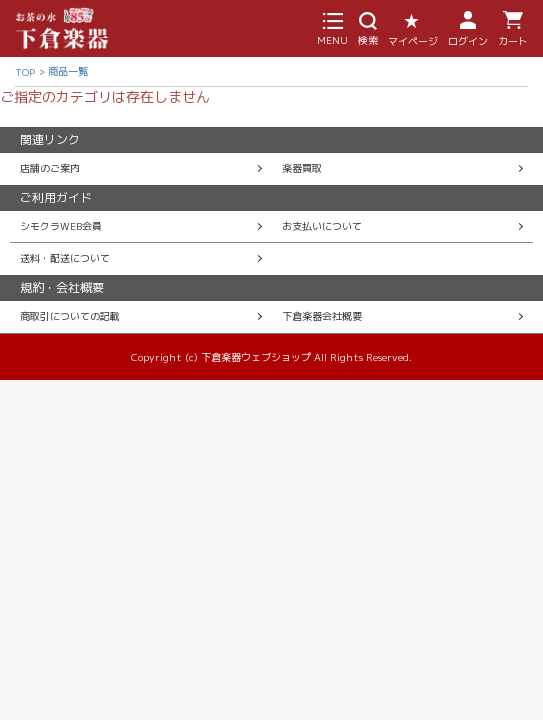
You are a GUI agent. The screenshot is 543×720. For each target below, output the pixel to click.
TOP (25, 72)
